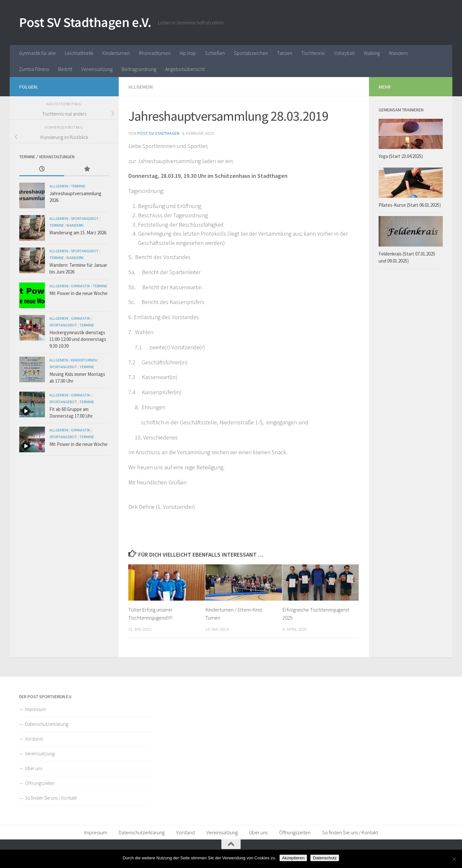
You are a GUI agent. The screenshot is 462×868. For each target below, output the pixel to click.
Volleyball (344, 53)
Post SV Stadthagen (158, 133)
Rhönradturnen (155, 53)
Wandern (398, 53)
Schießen (215, 53)
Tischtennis (313, 53)
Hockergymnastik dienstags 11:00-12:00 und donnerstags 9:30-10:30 (78, 339)
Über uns (34, 768)
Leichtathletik (79, 53)
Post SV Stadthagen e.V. (85, 22)
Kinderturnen (116, 53)
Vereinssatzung (97, 69)
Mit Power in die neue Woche (78, 293)
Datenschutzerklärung (47, 724)
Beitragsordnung (139, 69)
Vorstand (34, 739)
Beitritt (65, 69)
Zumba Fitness (34, 69)
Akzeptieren (293, 858)
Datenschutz (325, 858)
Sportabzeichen (251, 53)
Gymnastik (81, 286)
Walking (372, 53)
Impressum (35, 709)
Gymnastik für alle (37, 53)
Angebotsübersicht (185, 69)
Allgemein (141, 87)
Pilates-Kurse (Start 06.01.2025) (410, 205)
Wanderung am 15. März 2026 (78, 233)
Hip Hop (188, 53)
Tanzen (285, 53)
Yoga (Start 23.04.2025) (401, 156)
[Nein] (454, 859)
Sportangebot (85, 218)
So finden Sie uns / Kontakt (51, 798)
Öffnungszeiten (40, 783)
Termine (78, 186)
